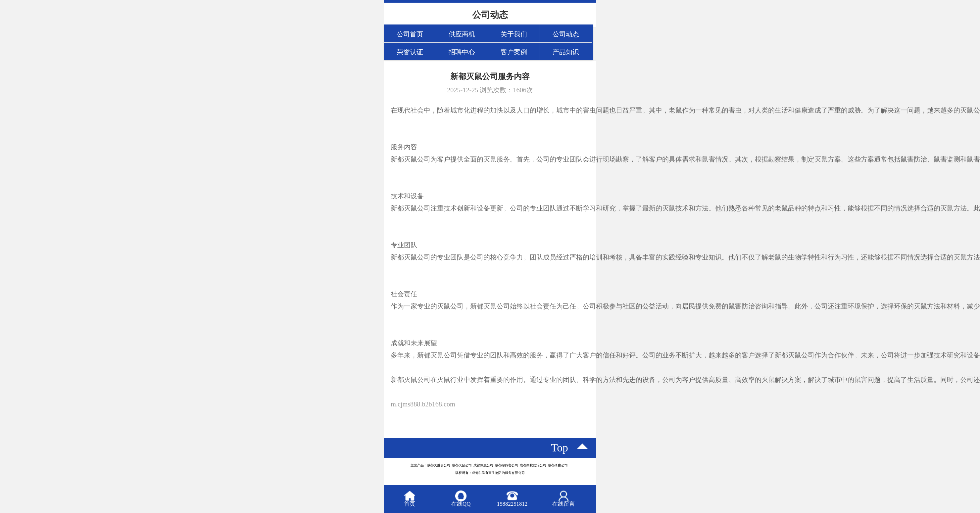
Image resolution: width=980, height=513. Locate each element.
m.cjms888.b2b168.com (423, 404)
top (560, 448)
